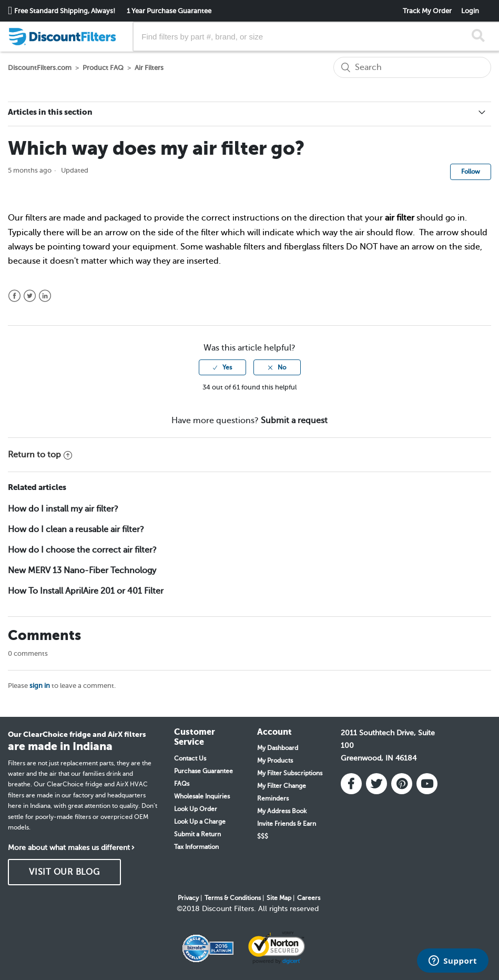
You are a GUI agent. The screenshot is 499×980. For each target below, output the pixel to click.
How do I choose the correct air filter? (82, 550)
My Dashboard (278, 748)
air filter (400, 218)
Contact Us (190, 758)
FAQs (182, 784)
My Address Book (282, 811)
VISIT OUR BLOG (64, 872)
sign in (40, 686)
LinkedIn (45, 296)
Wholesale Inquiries (202, 796)
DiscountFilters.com (40, 68)
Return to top (40, 455)
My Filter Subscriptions (290, 773)
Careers (309, 898)
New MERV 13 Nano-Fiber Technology (82, 571)
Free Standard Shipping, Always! (65, 11)
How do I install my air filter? (63, 509)
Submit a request (294, 421)
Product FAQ (103, 68)
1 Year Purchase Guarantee (169, 11)
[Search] (412, 67)
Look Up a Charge (200, 822)
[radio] (222, 367)
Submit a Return (197, 834)
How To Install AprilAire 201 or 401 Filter (86, 591)
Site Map (279, 898)
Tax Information (196, 847)
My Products (275, 761)
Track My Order (427, 11)
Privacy (188, 898)
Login (470, 11)
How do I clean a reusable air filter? (76, 529)
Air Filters (149, 68)
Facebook (14, 296)
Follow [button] (471, 172)
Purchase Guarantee (203, 771)
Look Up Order (196, 809)
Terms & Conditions (233, 898)
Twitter (30, 296)
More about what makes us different (69, 848)
